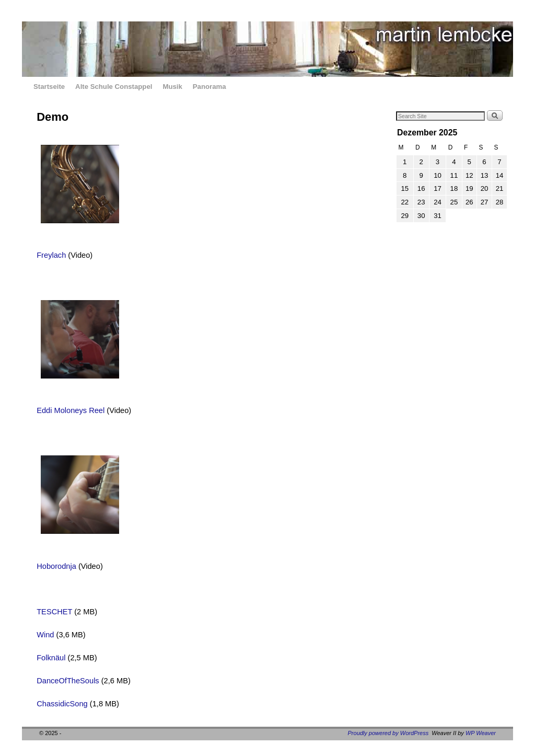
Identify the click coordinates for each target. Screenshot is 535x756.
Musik (172, 87)
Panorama (210, 87)
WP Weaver (481, 733)
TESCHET (54, 612)
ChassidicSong (62, 704)
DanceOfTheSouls (68, 681)
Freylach (51, 255)
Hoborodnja (56, 566)
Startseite (49, 87)
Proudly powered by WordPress (388, 733)
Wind (45, 635)
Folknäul (51, 658)
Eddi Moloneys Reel (71, 410)
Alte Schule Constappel (114, 87)
